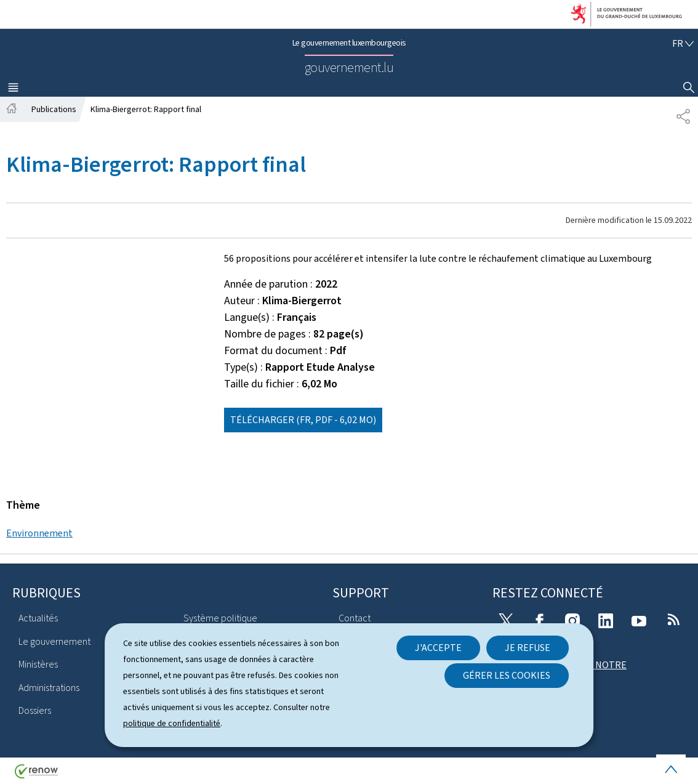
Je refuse (528, 648)
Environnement (39, 533)
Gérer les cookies (507, 675)
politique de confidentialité (172, 723)
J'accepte (438, 648)
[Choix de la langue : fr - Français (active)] (683, 43)
